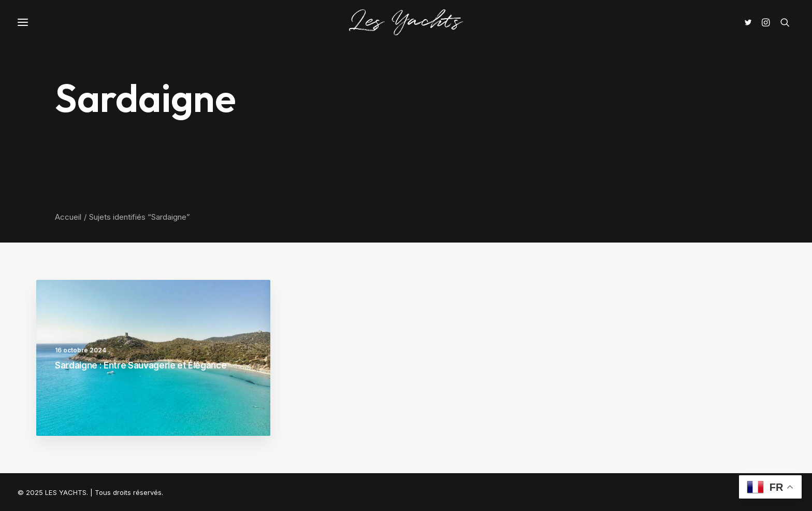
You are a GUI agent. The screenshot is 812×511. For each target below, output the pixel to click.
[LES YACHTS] (406, 22)
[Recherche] (785, 22)
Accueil (68, 217)
